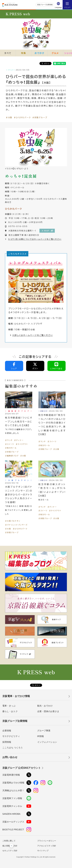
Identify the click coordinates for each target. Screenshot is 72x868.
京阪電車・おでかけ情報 (16, 696)
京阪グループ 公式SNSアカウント (22, 768)
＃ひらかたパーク (22, 117)
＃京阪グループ (40, 117)
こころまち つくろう (13, 748)
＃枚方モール (11, 448)
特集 (24, 53)
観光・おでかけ (45, 706)
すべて (8, 53)
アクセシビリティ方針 (47, 846)
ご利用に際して (9, 841)
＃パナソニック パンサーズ (16, 525)
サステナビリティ (11, 736)
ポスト (35, 366)
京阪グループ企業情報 (45, 5)
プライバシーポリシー (47, 841)
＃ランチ (9, 440)
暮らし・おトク (10, 711)
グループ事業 (44, 731)
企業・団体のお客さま (48, 711)
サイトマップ (43, 851)
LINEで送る (57, 366)
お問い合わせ (10, 757)
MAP (48, 231)
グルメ (55, 53)
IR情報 (41, 736)
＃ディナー (19, 440)
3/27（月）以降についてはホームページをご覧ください (35, 239)
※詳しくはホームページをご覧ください (31, 335)
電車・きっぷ (9, 706)
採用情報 (7, 742)
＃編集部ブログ (12, 456)
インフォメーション (47, 742)
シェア (14, 366)
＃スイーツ (10, 444)
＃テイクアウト (22, 444)
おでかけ (39, 53)
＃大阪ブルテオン (13, 521)
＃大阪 (9, 117)
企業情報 (7, 731)
